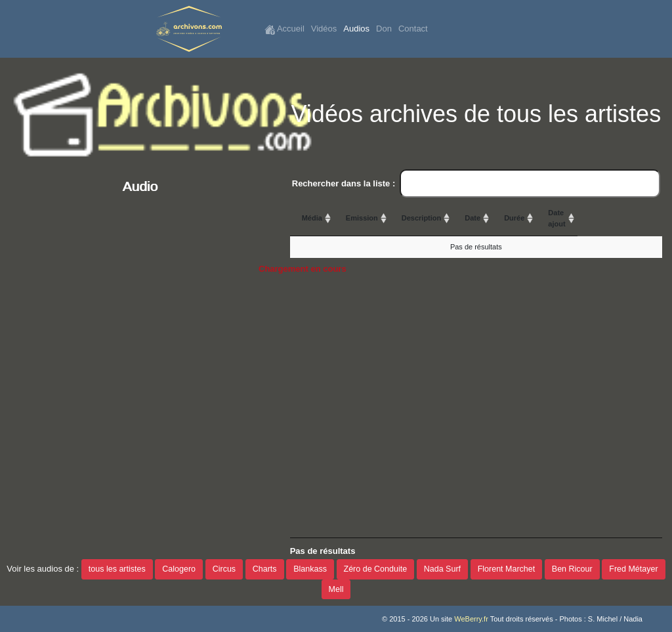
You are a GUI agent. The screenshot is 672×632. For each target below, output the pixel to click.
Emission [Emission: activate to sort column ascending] (388, 218)
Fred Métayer (633, 569)
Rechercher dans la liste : (476, 184)
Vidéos (324, 29)
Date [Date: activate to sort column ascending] (522, 218)
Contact (413, 29)
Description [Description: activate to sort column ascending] (470, 218)
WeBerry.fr (471, 619)
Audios (356, 29)
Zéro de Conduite (376, 569)
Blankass (310, 569)
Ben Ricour (572, 569)
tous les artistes (117, 569)
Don (384, 29)
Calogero (179, 569)
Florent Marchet (507, 569)
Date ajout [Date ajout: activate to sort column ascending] (641, 218)
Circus (224, 569)
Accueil (284, 29)
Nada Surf (442, 569)
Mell (336, 589)
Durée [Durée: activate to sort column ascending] (598, 218)
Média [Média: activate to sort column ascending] (312, 218)
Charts (265, 569)
